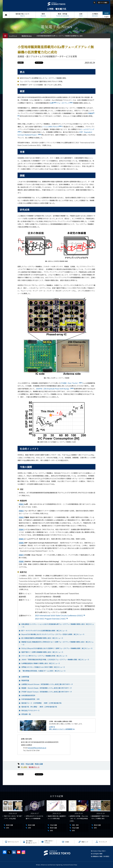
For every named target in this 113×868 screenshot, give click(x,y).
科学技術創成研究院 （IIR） (31, 699)
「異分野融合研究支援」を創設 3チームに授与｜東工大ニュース (43, 671)
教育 (43, 15)
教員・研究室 (63, 15)
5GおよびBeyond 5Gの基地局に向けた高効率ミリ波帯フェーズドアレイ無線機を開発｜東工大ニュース (57, 648)
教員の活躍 (39, 764)
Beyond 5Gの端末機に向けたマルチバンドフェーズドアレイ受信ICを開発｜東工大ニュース (53, 634)
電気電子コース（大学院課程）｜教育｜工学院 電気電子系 (41, 703)
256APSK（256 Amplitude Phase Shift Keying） (55, 389)
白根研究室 (25, 677)
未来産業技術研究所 (28, 695)
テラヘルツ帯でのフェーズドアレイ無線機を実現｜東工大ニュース (44, 656)
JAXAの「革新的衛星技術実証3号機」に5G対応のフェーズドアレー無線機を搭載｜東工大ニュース (55, 659)
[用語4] (21, 529)
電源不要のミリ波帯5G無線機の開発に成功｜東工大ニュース (42, 652)
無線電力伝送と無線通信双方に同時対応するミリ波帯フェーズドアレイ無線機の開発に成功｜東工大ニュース (57, 643)
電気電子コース (34, 767)
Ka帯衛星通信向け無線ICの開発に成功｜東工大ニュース (41, 663)
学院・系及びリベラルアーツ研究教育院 (61, 729)
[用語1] (21, 504)
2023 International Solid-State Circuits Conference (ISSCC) (60, 615)
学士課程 (24, 767)
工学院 (51, 727)
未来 (81, 15)
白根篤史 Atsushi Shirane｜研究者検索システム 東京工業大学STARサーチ (47, 684)
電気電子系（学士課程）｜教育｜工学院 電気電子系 (39, 707)
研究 (22, 764)
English (106, 16)
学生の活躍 (30, 764)
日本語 (106, 13)
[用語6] (21, 543)
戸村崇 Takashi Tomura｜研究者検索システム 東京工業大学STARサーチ (47, 692)
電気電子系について (22, 15)
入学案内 (95, 15)
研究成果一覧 (26, 714)
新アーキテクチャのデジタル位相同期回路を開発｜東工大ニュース (44, 631)
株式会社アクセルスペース (30, 710)
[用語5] (21, 539)
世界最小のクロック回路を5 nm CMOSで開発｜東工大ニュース (43, 667)
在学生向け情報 (98, 854)
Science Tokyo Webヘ (100, 851)
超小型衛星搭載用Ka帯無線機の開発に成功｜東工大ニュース (42, 638)
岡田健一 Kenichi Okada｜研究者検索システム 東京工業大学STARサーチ (47, 688)
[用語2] (21, 511)
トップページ (6, 15)
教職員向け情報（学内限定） (102, 856)
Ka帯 (53, 103)
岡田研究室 (25, 680)
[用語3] (21, 517)
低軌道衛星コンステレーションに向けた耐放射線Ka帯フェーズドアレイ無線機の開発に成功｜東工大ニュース (58, 625)
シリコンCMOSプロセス (52, 127)
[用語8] (21, 561)
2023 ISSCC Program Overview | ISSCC (52, 619)
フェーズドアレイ (65, 103)
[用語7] (21, 555)
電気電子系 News (27, 36)
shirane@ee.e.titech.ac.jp (37, 748)
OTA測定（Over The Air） (72, 383)
